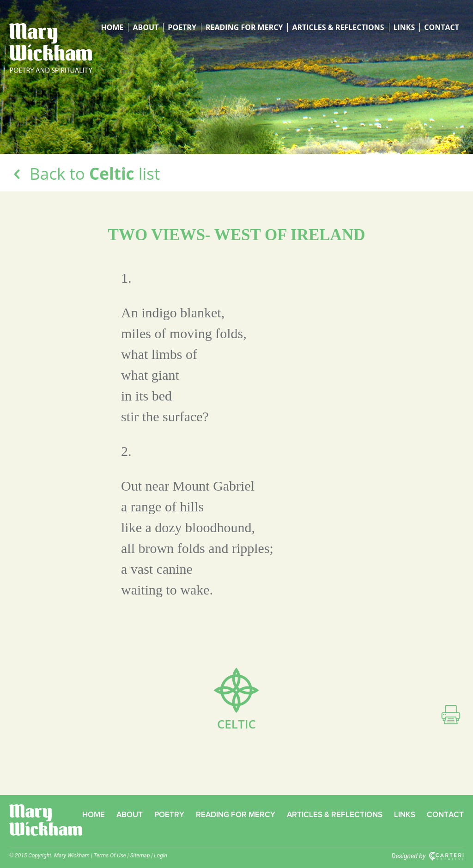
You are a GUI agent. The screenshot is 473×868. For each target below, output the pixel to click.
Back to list (85, 173)
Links (404, 27)
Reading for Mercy (244, 27)
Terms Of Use (110, 856)
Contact (442, 27)
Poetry (182, 27)
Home (112, 27)
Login (161, 856)
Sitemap (140, 856)
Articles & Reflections (338, 27)
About (146, 27)
